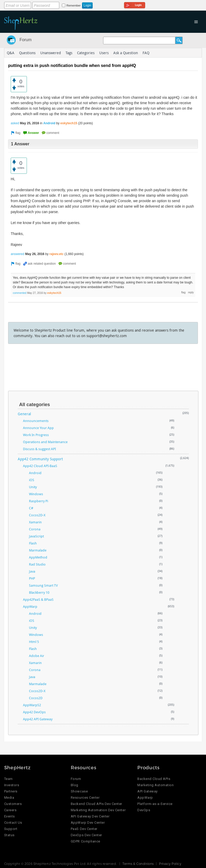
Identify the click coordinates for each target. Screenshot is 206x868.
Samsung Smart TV (43, 585)
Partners (11, 791)
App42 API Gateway (38, 719)
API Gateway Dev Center (90, 816)
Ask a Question (126, 53)
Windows (36, 494)
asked (15, 123)
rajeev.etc (57, 254)
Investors (12, 785)
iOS (32, 480)
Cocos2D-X (37, 515)
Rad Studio (37, 564)
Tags (69, 53)
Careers (10, 810)
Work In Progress (36, 435)
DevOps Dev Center (86, 835)
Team (8, 779)
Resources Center (85, 798)
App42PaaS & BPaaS (38, 599)
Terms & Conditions (138, 864)
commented (20, 293)
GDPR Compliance (86, 841)
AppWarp (30, 606)
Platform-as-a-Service (155, 804)
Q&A (11, 53)
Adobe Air (37, 656)
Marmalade (38, 550)
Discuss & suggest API (39, 449)
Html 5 (34, 642)
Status (9, 835)
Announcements (36, 421)
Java (32, 571)
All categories (34, 405)
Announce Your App (38, 428)
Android (49, 123)
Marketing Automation (155, 785)
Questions (27, 53)
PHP (32, 578)
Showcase (79, 791)
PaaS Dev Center (84, 829)
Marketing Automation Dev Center (98, 810)
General (24, 414)
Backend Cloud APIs (154, 779)
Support (11, 829)
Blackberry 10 (39, 592)
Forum (26, 40)
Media (9, 798)
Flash (33, 543)
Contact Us (13, 823)
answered (17, 254)
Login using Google (135, 4)
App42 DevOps (34, 712)
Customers (13, 804)
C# (31, 508)
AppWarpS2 (32, 705)
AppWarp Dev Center (88, 823)
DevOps (144, 810)
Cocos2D (36, 698)
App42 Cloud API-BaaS (40, 466)
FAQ (146, 53)
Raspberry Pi (39, 501)
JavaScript (36, 536)
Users (104, 53)
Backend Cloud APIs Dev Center (96, 804)
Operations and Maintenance (45, 442)
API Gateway (148, 791)
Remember (74, 5)
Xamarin (35, 522)
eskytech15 (69, 123)
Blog (75, 785)
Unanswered (51, 53)
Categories (86, 53)
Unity (33, 487)
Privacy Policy (170, 864)
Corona (35, 529)
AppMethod (38, 557)
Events (10, 816)
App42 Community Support (40, 459)
